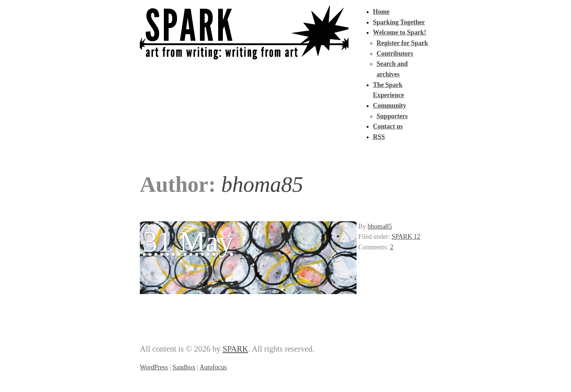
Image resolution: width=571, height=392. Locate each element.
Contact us (388, 126)
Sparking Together (399, 22)
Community (390, 106)
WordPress (154, 367)
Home (381, 12)
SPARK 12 (406, 237)
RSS (379, 137)
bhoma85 (380, 226)
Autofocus (213, 367)
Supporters (392, 116)
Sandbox (184, 367)
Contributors (395, 54)
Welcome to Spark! (399, 32)
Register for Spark (402, 43)
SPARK (235, 349)
